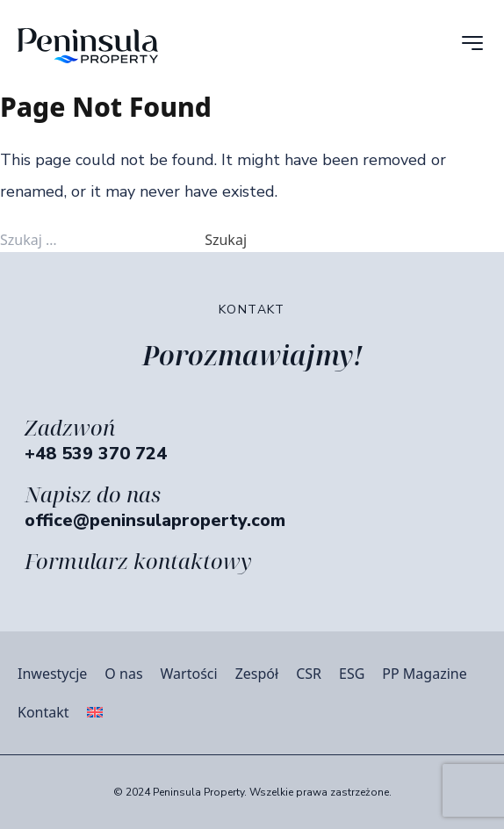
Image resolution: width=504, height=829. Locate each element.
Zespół (257, 674)
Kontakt (43, 712)
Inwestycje (52, 674)
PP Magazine (424, 674)
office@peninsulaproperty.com (155, 520)
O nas (123, 674)
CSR (309, 674)
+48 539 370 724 (96, 454)
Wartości (189, 674)
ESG (352, 674)
